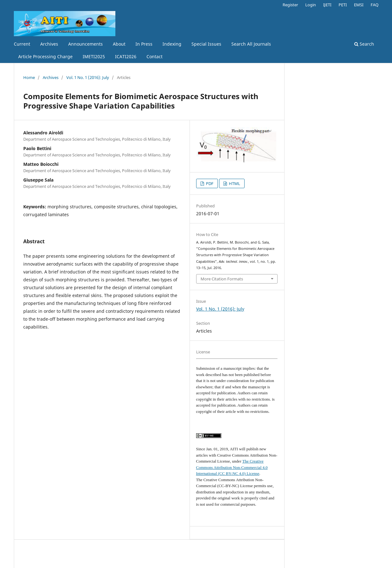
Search (364, 44)
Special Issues (206, 44)
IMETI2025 (94, 56)
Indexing (172, 44)
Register (290, 5)
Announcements (86, 44)
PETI (343, 5)
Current (22, 44)
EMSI (359, 5)
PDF (209, 183)
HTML (234, 183)
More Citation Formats (222, 279)
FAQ (375, 5)
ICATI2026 (126, 56)
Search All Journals (251, 44)
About (119, 44)
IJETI (327, 5)
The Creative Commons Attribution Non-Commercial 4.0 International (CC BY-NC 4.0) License (232, 467)
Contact (155, 56)
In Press (144, 44)
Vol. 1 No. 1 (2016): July (88, 77)
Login (311, 5)
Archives (49, 44)
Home (29, 77)
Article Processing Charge (45, 56)
